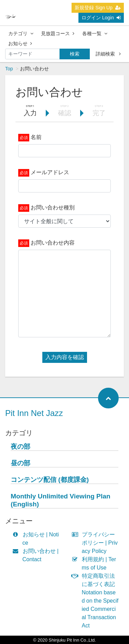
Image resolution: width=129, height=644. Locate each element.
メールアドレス (50, 172)
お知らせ (20, 43)
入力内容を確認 (65, 357)
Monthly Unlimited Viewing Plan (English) (61, 500)
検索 (75, 54)
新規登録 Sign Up (98, 8)
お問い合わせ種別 (53, 207)
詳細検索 (108, 54)
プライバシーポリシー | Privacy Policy (96, 543)
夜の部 (20, 447)
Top (9, 69)
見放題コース (58, 33)
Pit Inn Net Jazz (34, 413)
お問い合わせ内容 (53, 243)
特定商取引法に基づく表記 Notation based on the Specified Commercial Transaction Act (97, 601)
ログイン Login (101, 18)
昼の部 (20, 463)
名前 (36, 137)
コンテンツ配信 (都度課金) (50, 480)
